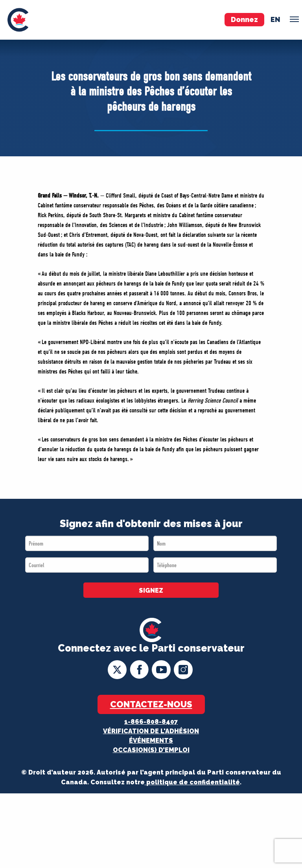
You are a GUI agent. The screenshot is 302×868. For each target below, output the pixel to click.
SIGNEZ (151, 591)
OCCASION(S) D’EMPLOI (151, 750)
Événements (151, 741)
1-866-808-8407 (151, 722)
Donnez (244, 19)
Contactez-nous (151, 704)
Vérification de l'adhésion (151, 731)
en (275, 19)
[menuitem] (18, 20)
